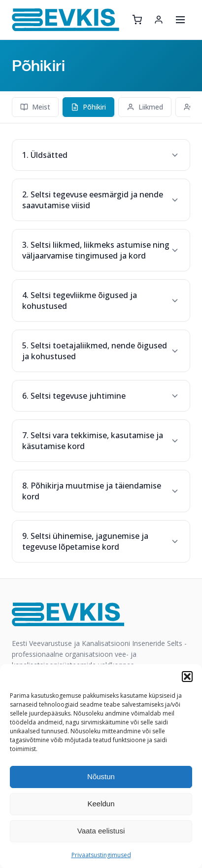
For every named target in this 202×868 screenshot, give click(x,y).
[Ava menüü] (180, 20)
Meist (35, 107)
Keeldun (101, 804)
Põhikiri (88, 107)
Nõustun (101, 776)
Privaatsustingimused (101, 855)
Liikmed (145, 107)
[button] (187, 677)
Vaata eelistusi (101, 831)
